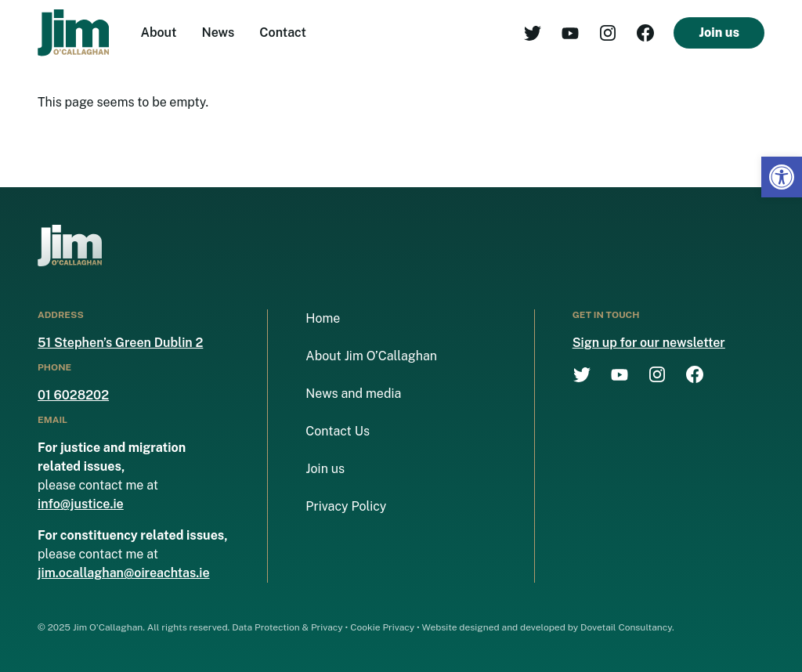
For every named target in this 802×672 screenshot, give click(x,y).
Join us (719, 33)
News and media (353, 394)
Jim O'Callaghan (108, 627)
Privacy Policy (346, 506)
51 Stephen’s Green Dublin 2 (120, 343)
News (219, 33)
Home (323, 318)
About (158, 33)
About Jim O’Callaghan (371, 356)
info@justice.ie (81, 504)
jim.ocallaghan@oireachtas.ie (124, 573)
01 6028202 (73, 395)
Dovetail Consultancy (626, 627)
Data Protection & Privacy (287, 627)
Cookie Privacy (382, 627)
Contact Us (338, 431)
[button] (782, 177)
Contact (283, 33)
